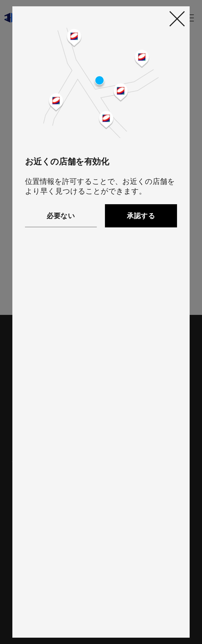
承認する (141, 216)
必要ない (61, 216)
